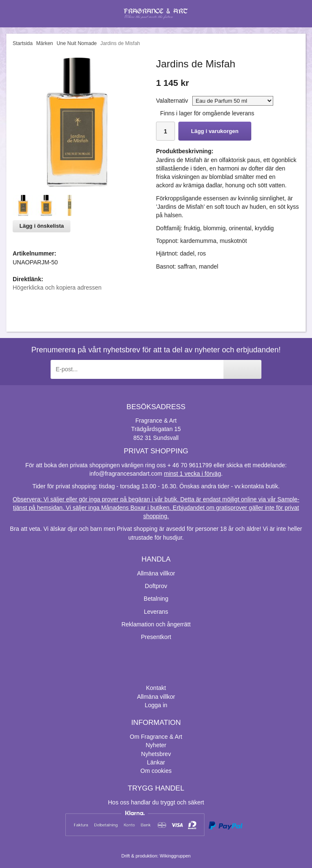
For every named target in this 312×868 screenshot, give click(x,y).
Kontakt (156, 688)
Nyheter (156, 745)
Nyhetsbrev (156, 754)
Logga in (156, 705)
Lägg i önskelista (42, 226)
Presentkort (156, 637)
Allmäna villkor (156, 573)
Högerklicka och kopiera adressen (57, 288)
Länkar (156, 762)
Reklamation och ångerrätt (156, 624)
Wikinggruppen (175, 856)
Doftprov (156, 586)
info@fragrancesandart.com (126, 474)
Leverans (156, 612)
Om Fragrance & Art (156, 737)
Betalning (156, 599)
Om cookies (156, 771)
